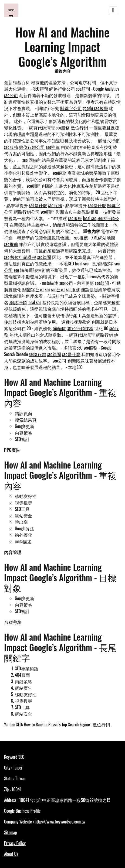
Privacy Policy (15, 843)
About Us (11, 854)
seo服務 (63, 128)
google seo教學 (95, 108)
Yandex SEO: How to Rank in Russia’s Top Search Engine (47, 725)
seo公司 (11, 95)
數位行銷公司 (32, 147)
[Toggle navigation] (113, 10)
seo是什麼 (38, 205)
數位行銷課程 (23, 257)
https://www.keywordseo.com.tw (60, 822)
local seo (90, 218)
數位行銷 (79, 128)
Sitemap (10, 832)
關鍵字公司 (71, 108)
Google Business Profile (22, 811)
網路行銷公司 (62, 89)
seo (25, 160)
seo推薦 (53, 147)
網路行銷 (18, 302)
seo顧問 (83, 89)
